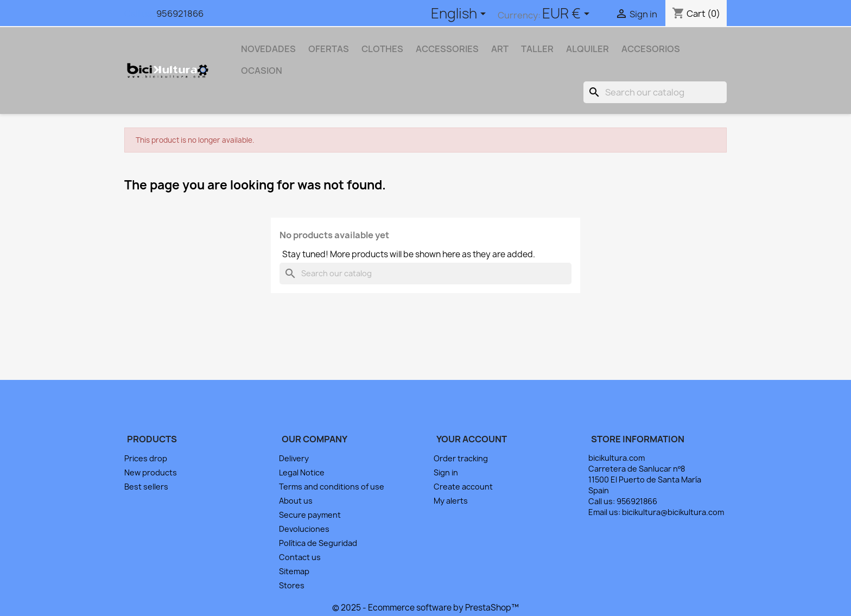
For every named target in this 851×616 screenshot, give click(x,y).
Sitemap (294, 571)
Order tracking (461, 458)
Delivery (294, 458)
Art (500, 49)
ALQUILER (588, 49)
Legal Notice (302, 472)
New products (151, 472)
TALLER (537, 49)
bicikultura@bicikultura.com (673, 512)
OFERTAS (329, 49)
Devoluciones (304, 529)
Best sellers (146, 487)
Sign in (446, 472)
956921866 (180, 14)
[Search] (655, 92)
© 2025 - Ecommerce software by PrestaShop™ (426, 608)
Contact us (300, 557)
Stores (292, 585)
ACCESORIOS (651, 49)
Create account (463, 487)
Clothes (382, 49)
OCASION (262, 71)
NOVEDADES (268, 49)
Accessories (447, 49)
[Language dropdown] (460, 15)
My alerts (451, 501)
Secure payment (310, 515)
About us (296, 501)
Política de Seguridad (318, 543)
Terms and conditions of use (332, 487)
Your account (472, 439)
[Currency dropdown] (568, 15)
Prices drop (146, 458)
